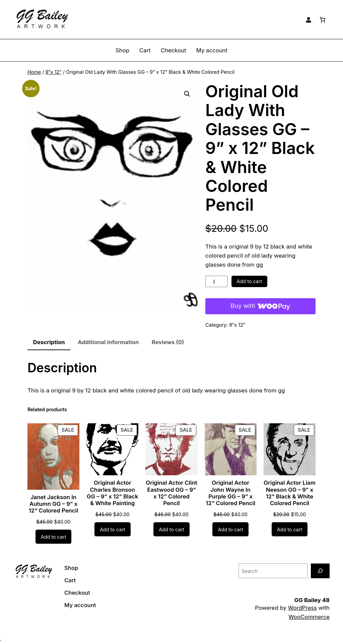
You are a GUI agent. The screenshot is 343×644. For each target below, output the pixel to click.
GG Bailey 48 (312, 600)
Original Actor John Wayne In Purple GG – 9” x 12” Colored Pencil (230, 493)
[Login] (308, 19)
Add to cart (250, 281)
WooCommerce (309, 617)
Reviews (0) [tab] (168, 342)
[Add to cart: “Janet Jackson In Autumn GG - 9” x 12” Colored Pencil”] (54, 537)
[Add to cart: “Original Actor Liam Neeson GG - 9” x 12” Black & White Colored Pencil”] (290, 529)
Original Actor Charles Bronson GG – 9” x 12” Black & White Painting (113, 493)
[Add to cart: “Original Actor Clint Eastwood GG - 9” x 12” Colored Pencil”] (171, 529)
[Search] (320, 571)
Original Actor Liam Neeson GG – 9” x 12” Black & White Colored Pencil (290, 493)
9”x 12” (54, 72)
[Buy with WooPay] (260, 306)
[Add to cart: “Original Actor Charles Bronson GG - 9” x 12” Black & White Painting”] (113, 529)
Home (34, 72)
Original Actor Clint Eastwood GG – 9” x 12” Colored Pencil (171, 493)
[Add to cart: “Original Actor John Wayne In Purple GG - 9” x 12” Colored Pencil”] (230, 529)
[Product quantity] (216, 281)
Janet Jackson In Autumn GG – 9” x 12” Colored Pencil (54, 504)
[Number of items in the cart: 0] (323, 19)
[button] (187, 94)
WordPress (302, 608)
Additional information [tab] (108, 342)
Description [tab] (49, 342)
